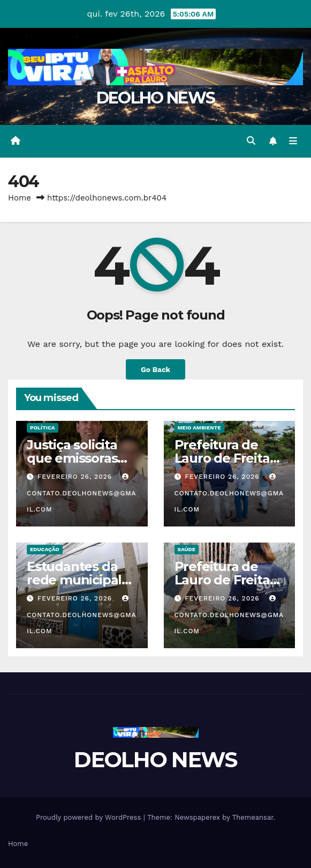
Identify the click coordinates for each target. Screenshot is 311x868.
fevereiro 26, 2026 (76, 477)
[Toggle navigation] (293, 141)
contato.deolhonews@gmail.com (82, 493)
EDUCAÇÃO (45, 549)
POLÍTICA (43, 428)
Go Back (155, 369)
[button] (251, 141)
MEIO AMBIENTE (199, 428)
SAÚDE (187, 549)
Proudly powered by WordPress (90, 817)
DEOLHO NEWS (155, 98)
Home (20, 198)
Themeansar (253, 817)
